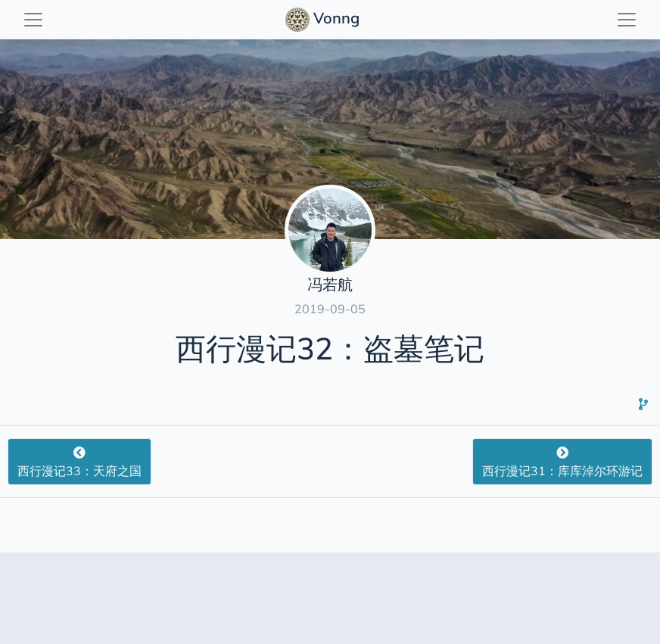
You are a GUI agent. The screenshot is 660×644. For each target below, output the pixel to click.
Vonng (324, 20)
